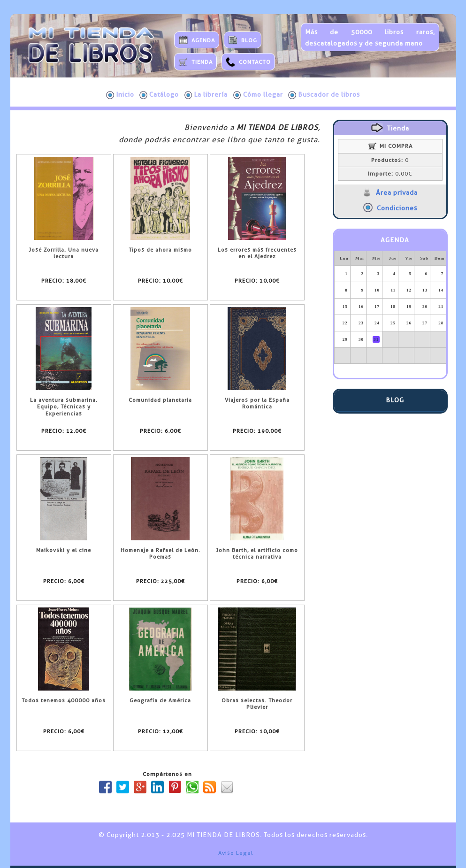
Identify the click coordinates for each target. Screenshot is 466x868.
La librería (206, 95)
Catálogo (159, 95)
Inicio (120, 95)
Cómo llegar (258, 95)
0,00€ (390, 174)
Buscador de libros (324, 95)
